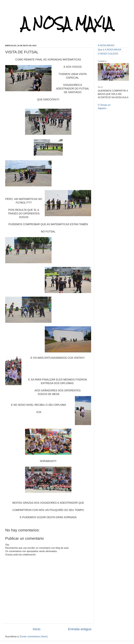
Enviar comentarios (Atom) (34, 636)
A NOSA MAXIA (67, 23)
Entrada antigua (80, 629)
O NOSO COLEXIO (108, 54)
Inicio (37, 629)
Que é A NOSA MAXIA (110, 50)
